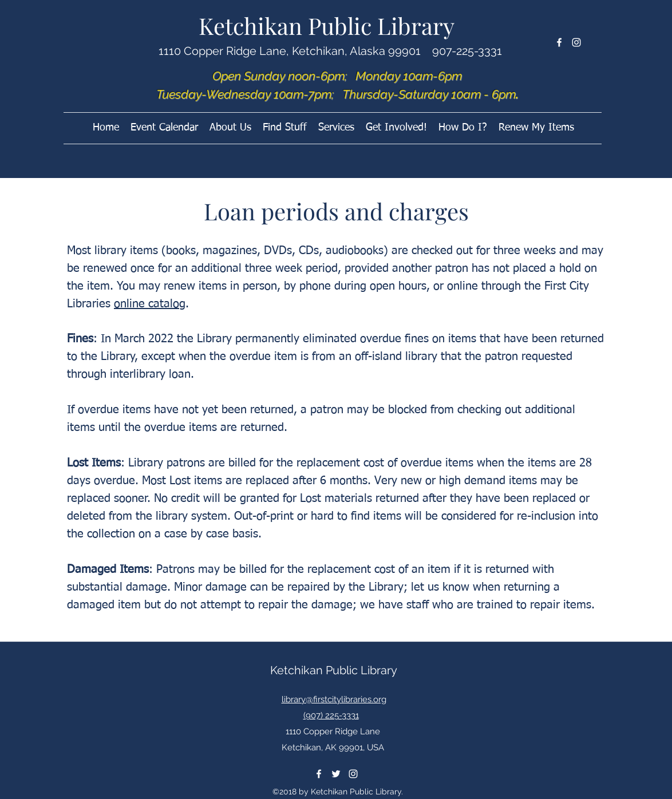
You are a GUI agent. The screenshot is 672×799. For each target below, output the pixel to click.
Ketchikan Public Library (327, 25)
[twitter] (336, 774)
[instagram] (576, 42)
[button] (396, 128)
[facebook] (559, 42)
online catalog (150, 304)
